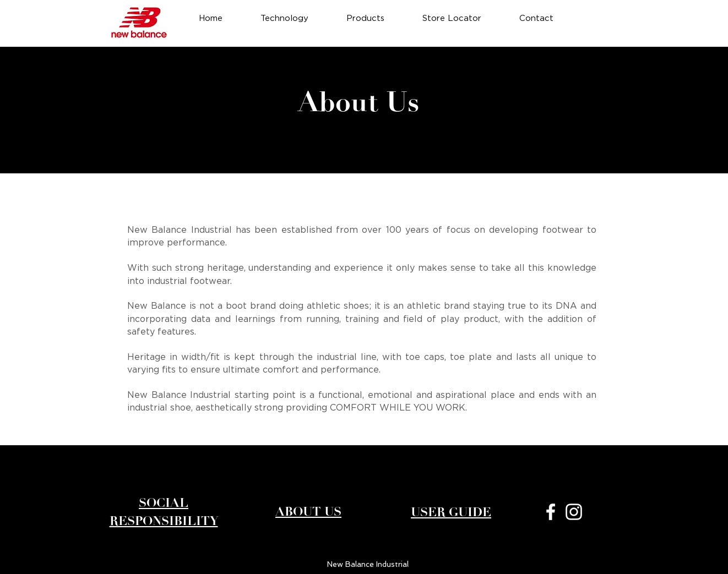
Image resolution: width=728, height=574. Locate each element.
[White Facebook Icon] (551, 512)
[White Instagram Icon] (574, 512)
